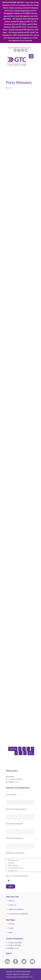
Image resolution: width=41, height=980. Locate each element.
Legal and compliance (16, 909)
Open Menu (31, 56)
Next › (31, 753)
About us (12, 901)
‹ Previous (13, 749)
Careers (11, 928)
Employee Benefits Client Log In (19, 48)
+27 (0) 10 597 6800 (15, 779)
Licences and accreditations (18, 914)
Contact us (12, 905)
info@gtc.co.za (13, 782)
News (11, 932)
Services (11, 924)
